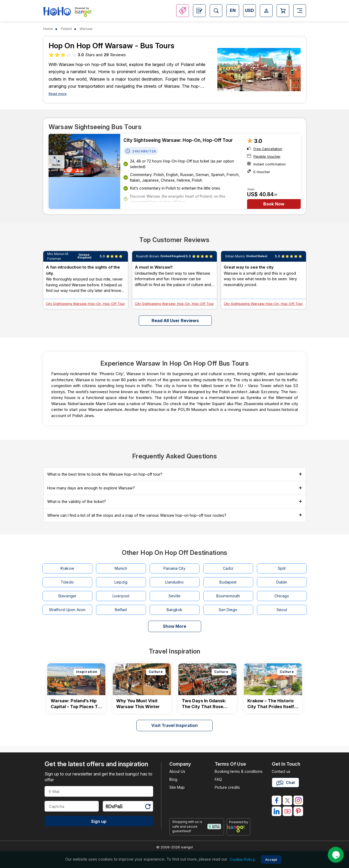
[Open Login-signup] (266, 11)
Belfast (121, 610)
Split (282, 568)
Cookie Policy (242, 859)
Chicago (282, 596)
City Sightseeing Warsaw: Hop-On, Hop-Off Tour (178, 140)
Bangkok (175, 610)
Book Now (274, 204)
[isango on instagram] (298, 800)
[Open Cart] (283, 11)
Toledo (67, 582)
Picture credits (227, 787)
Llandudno (174, 582)
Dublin (282, 582)
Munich (121, 568)
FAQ (218, 779)
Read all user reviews (175, 321)
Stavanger (67, 596)
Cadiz (228, 568)
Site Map (177, 787)
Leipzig (121, 582)
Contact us (281, 771)
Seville (174, 596)
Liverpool (121, 596)
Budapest (228, 582)
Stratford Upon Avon (67, 610)
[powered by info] (238, 828)
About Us (177, 771)
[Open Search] (216, 11)
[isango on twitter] (287, 800)
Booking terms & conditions (239, 771)
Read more (58, 94)
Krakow (67, 568)
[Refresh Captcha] (148, 807)
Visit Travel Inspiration (174, 725)
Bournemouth (228, 596)
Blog (173, 779)
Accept (271, 860)
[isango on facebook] (277, 800)
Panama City (174, 568)
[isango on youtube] (287, 811)
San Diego (228, 610)
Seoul (282, 610)
